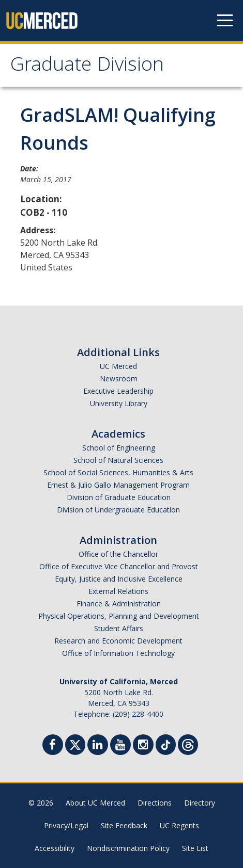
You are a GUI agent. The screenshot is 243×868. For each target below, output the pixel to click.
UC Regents (179, 825)
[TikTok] (166, 743)
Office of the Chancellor (118, 554)
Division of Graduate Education (119, 497)
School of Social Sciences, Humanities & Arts (118, 472)
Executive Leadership (118, 391)
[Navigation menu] (225, 21)
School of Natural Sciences (118, 460)
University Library (119, 403)
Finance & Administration (119, 604)
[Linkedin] (98, 746)
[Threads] (188, 743)
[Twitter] (75, 743)
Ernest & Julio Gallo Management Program (118, 485)
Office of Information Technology (118, 653)
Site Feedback (124, 825)
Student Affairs (119, 628)
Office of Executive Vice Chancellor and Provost (119, 566)
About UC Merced (95, 803)
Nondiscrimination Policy (128, 848)
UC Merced (118, 366)
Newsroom (119, 379)
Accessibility (55, 848)
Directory (200, 803)
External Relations (118, 591)
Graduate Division (87, 67)
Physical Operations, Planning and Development (119, 616)
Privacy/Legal (66, 825)
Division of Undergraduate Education (118, 510)
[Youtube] (120, 746)
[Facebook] (53, 746)
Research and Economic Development (118, 641)
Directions (155, 803)
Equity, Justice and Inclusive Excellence (119, 579)
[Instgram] (143, 746)
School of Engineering (119, 448)
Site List (195, 848)
